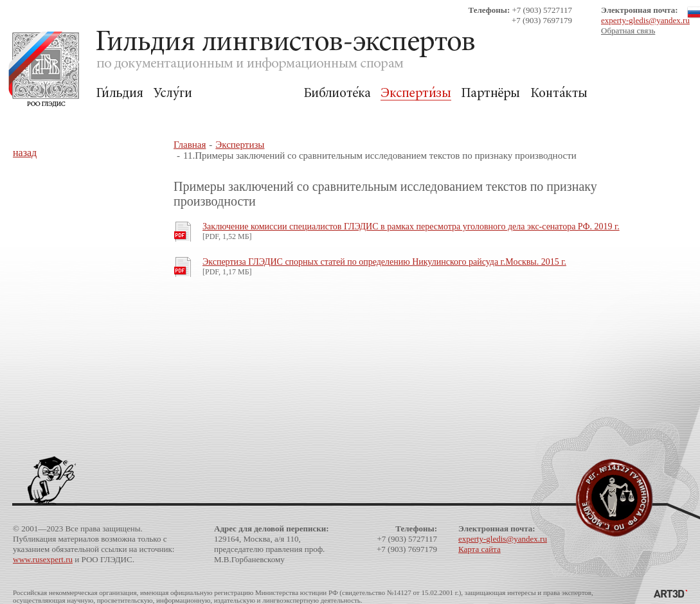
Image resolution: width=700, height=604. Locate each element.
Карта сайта (480, 549)
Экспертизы (416, 93)
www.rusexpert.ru (43, 559)
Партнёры (491, 93)
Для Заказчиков (247, 93)
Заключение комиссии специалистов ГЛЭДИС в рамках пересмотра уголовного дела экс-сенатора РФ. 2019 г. (411, 226)
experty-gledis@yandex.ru (645, 20)
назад (25, 153)
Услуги (173, 93)
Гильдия (120, 93)
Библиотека (337, 93)
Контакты (559, 93)
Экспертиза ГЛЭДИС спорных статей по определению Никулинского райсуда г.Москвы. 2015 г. (384, 262)
